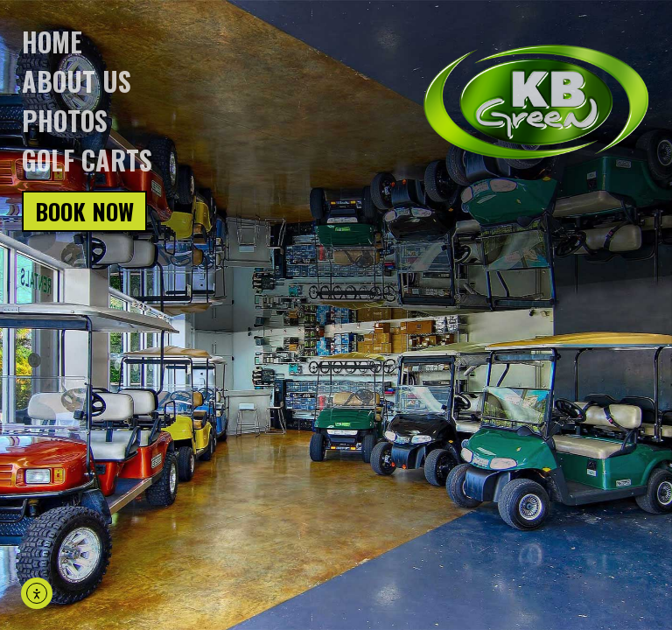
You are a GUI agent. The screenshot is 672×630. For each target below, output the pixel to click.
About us (77, 81)
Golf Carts (87, 160)
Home (52, 42)
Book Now (84, 211)
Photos (65, 120)
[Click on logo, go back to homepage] (536, 102)
